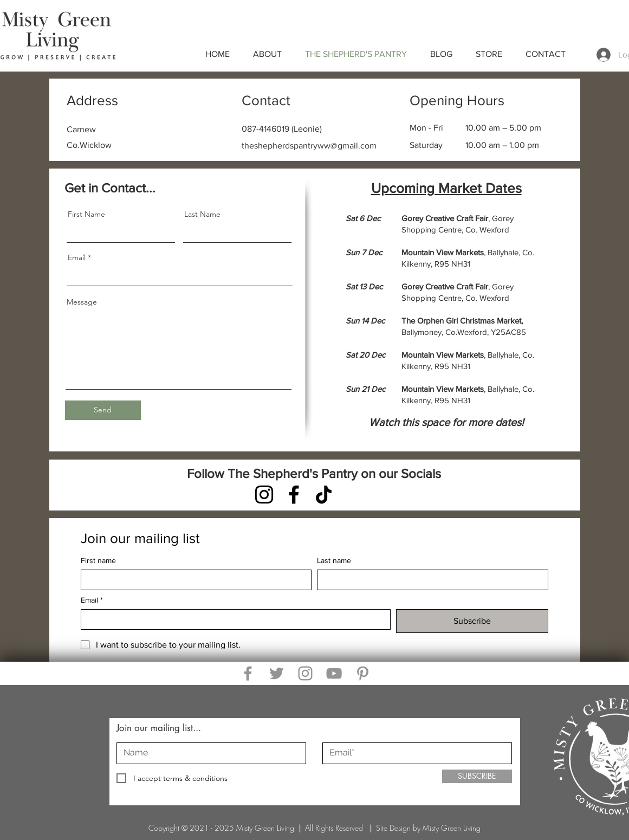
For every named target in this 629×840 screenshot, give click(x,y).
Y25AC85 (508, 332)
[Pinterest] (363, 673)
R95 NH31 (452, 264)
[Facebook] (294, 495)
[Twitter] (277, 673)
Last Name (202, 214)
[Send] (103, 410)
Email (77, 257)
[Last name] (429, 580)
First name (98, 560)
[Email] (232, 619)
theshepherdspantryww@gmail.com (309, 146)
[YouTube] (334, 673)
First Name (86, 214)
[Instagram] (264, 495)
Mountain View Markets (443, 355)
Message (82, 302)
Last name (334, 560)
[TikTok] (324, 495)
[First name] (193, 580)
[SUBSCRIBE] (477, 776)
